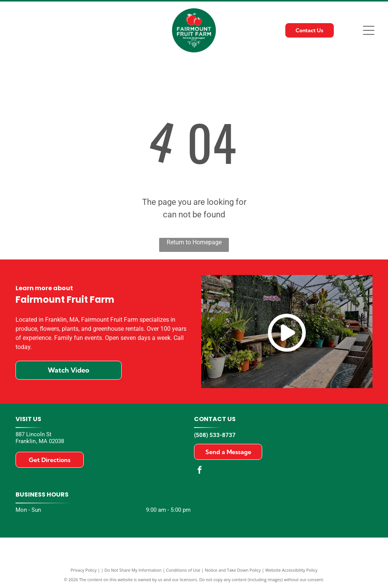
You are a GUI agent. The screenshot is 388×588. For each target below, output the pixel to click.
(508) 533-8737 (215, 435)
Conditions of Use (183, 570)
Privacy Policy (84, 570)
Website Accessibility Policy (291, 570)
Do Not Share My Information (133, 570)
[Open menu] (369, 30)
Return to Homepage (194, 242)
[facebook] (200, 471)
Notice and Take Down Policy (233, 570)
